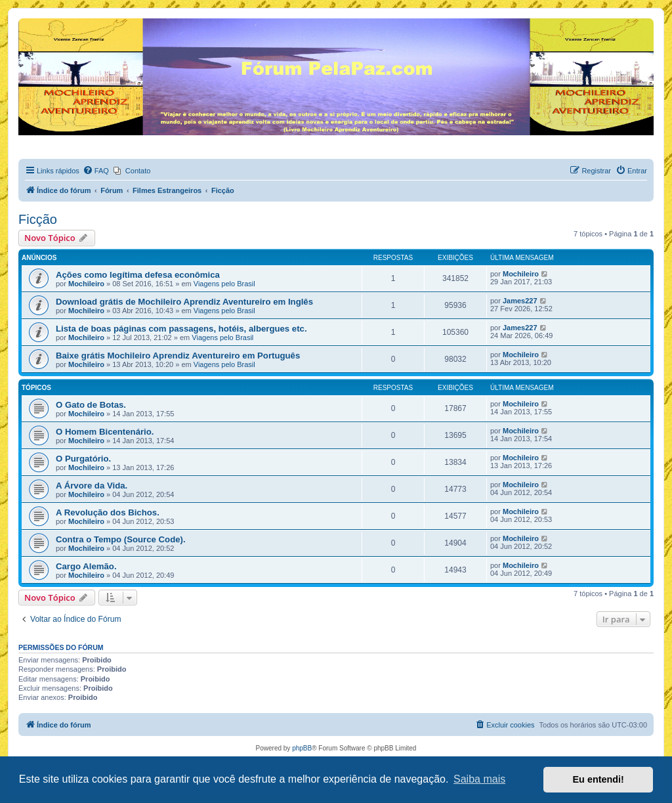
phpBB (302, 748)
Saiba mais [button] (479, 779)
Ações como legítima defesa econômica (138, 275)
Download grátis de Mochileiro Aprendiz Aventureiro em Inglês (184, 302)
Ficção (38, 219)
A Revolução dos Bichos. (108, 512)
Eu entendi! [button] (598, 779)
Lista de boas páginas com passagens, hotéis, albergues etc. (181, 329)
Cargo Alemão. (86, 566)
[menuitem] (96, 171)
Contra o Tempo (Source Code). (121, 539)
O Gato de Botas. (91, 405)
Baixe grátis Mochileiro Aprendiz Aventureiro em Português (178, 356)
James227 (520, 301)
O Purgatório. (83, 459)
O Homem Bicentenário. (105, 432)
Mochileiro (86, 284)
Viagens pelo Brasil (224, 284)
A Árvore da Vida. (92, 486)
